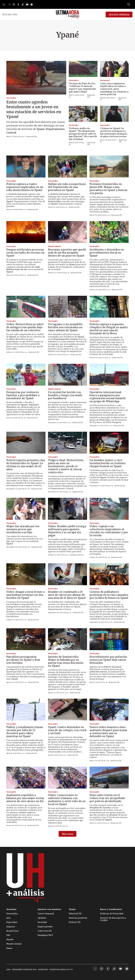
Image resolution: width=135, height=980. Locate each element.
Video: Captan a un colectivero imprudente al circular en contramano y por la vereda (109, 531)
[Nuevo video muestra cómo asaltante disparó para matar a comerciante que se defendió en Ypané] (109, 710)
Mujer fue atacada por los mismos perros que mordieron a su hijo (23, 529)
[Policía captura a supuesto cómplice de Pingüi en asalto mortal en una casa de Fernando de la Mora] (109, 307)
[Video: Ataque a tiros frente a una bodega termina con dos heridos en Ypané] (26, 574)
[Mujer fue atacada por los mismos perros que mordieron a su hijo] (26, 509)
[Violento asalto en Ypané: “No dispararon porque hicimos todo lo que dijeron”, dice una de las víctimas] (83, 114)
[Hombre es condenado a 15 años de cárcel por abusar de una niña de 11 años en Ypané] (68, 574)
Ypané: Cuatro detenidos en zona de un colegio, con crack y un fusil (67, 730)
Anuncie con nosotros (49, 909)
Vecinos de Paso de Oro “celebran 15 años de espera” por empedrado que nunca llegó (82, 88)
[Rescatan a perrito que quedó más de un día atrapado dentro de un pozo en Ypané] (68, 232)
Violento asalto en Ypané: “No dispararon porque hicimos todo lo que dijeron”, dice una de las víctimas (83, 134)
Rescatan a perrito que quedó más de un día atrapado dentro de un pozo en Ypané (67, 253)
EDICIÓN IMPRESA (119, 15)
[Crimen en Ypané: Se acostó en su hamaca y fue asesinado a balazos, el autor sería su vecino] (114, 114)
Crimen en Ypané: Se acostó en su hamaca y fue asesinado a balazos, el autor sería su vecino (114, 132)
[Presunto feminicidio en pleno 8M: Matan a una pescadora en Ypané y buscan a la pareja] (109, 166)
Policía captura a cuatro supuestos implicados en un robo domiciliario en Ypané (25, 187)
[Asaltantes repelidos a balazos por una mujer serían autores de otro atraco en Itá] (26, 778)
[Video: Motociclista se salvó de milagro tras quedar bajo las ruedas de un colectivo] (26, 307)
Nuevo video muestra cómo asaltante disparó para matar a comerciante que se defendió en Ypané (108, 732)
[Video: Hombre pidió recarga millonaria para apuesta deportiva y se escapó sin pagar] (68, 509)
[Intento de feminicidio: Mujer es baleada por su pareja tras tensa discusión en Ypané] (68, 639)
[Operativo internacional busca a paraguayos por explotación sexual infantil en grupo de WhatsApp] (109, 375)
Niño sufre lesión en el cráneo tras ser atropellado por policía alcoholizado (107, 798)
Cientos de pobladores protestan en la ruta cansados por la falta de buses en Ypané (109, 595)
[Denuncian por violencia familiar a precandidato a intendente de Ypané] (26, 375)
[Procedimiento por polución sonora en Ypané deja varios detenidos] (109, 639)
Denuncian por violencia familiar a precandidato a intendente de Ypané (23, 395)
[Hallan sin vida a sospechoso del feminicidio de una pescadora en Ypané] (68, 166)
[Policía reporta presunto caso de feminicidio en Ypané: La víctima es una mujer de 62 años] (26, 443)
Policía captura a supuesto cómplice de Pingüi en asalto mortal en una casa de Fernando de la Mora (109, 329)
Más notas (67, 834)
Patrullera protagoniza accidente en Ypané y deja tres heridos (23, 660)
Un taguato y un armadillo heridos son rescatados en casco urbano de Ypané (65, 327)
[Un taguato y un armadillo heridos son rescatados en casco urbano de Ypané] (68, 307)
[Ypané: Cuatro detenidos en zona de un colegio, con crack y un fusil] (68, 710)
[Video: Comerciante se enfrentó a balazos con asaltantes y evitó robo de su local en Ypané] (68, 778)
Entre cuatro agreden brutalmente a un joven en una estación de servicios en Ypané (34, 109)
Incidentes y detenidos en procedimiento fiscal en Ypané (107, 253)
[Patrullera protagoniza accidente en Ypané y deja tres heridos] (26, 639)
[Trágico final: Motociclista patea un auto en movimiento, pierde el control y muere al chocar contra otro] (68, 443)
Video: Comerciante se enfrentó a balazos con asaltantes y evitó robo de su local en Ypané (67, 800)
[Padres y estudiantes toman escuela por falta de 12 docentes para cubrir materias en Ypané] (26, 710)
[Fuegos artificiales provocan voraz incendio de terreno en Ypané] (26, 232)
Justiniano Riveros (77, 555)
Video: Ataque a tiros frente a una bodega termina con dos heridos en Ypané (25, 595)
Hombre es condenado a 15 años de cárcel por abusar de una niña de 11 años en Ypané (67, 595)
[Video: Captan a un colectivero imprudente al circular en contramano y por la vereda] (109, 509)
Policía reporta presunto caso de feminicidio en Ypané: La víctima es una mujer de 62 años (26, 465)
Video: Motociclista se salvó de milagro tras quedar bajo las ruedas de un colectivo (25, 327)
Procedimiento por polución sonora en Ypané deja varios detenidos (108, 660)
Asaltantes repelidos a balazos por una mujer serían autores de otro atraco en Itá (25, 798)
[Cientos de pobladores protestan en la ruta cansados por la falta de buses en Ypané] (109, 574)
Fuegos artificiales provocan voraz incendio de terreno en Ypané (25, 253)
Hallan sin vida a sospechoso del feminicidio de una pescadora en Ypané (67, 187)
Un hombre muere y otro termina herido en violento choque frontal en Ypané (108, 463)
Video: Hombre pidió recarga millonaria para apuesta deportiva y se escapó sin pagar (67, 531)
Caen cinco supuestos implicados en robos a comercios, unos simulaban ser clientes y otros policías (114, 89)
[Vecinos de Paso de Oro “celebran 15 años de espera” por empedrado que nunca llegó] (83, 69)
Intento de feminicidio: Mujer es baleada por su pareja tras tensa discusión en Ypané (66, 661)
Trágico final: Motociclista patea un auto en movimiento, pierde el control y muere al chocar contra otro (66, 466)
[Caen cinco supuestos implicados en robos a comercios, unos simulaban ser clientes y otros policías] (114, 69)
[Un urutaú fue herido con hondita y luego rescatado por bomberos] (68, 375)
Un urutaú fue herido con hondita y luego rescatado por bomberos (65, 395)
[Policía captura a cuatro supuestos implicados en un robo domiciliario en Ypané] (26, 166)
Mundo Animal (54, 246)
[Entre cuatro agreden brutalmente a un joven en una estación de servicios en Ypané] (36, 78)
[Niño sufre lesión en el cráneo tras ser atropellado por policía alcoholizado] (109, 778)
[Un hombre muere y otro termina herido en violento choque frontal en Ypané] (109, 443)
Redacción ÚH (32, 137)
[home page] (68, 15)
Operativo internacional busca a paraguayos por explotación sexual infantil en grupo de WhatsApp (108, 397)
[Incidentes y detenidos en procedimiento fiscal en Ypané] (109, 232)
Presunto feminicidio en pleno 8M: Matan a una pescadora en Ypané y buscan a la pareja (108, 189)
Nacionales (11, 98)
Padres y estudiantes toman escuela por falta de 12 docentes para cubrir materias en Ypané (25, 732)
